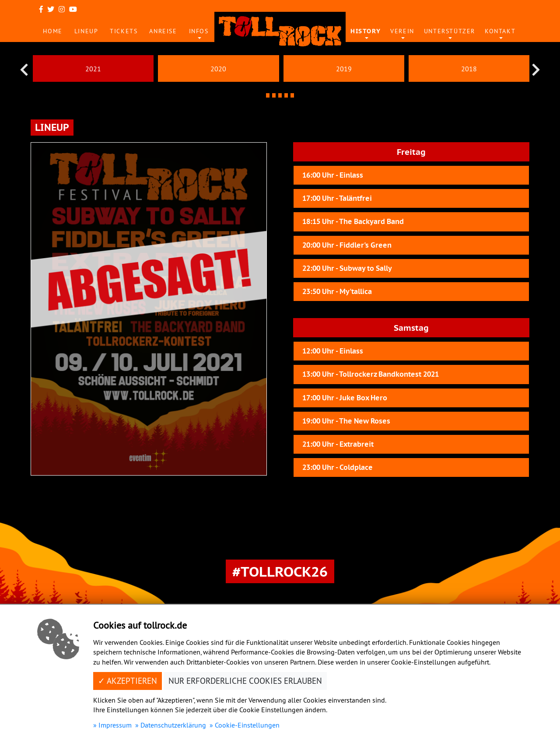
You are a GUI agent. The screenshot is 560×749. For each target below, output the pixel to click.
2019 (344, 69)
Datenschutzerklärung (173, 725)
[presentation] (24, 70)
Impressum (115, 725)
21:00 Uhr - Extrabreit (338, 444)
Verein (402, 31)
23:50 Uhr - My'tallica (337, 292)
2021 (93, 69)
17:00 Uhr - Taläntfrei (337, 198)
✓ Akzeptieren (128, 681)
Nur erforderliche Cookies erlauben (245, 681)
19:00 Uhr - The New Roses (346, 421)
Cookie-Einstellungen (247, 725)
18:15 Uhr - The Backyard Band (353, 222)
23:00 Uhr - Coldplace (338, 467)
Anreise (163, 31)
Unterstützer (450, 31)
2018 (469, 69)
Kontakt (500, 31)
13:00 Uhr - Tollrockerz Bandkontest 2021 (371, 374)
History (366, 31)
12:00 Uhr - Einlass (333, 351)
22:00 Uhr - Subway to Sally (347, 268)
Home (52, 31)
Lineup (86, 31)
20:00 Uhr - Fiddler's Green (347, 245)
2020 (218, 69)
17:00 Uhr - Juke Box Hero (345, 398)
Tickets (124, 31)
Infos (199, 31)
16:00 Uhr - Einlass (333, 175)
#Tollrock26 (280, 571)
